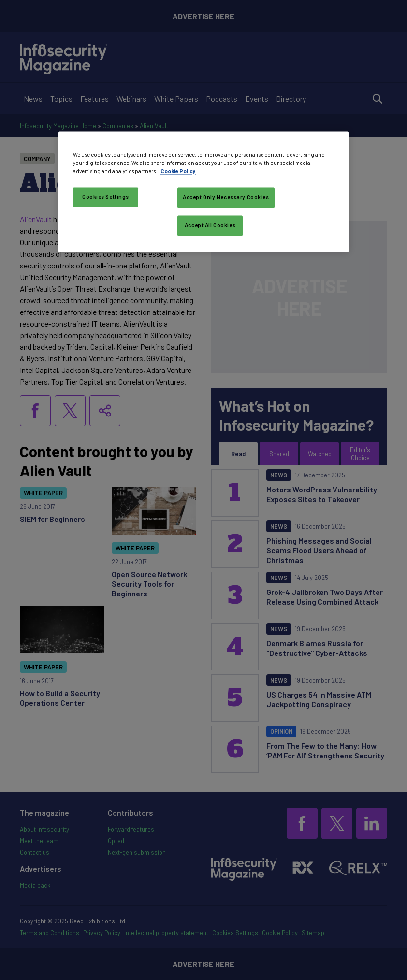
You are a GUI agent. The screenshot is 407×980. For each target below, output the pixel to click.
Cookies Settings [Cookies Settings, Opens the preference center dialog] (106, 197)
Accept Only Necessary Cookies (226, 198)
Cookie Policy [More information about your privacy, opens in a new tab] (178, 171)
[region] (203, 192)
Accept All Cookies (210, 225)
